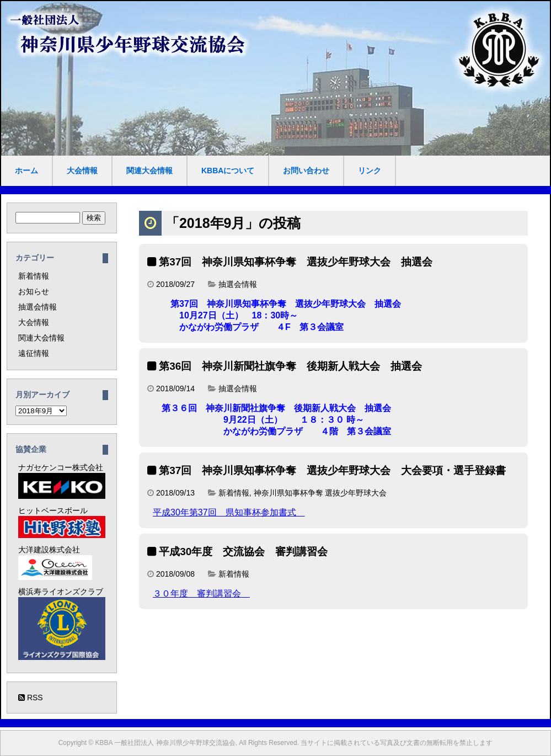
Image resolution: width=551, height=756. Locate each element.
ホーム (26, 171)
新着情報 (234, 493)
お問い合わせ (306, 171)
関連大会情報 (149, 171)
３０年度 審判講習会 (201, 593)
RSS (31, 698)
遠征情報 (34, 353)
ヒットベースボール (62, 522)
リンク (370, 171)
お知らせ (34, 291)
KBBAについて (228, 171)
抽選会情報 (238, 284)
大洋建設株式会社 (55, 563)
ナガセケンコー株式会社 (62, 481)
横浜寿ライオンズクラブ (62, 624)
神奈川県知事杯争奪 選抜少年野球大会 (320, 493)
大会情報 (82, 171)
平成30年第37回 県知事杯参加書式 (229, 512)
